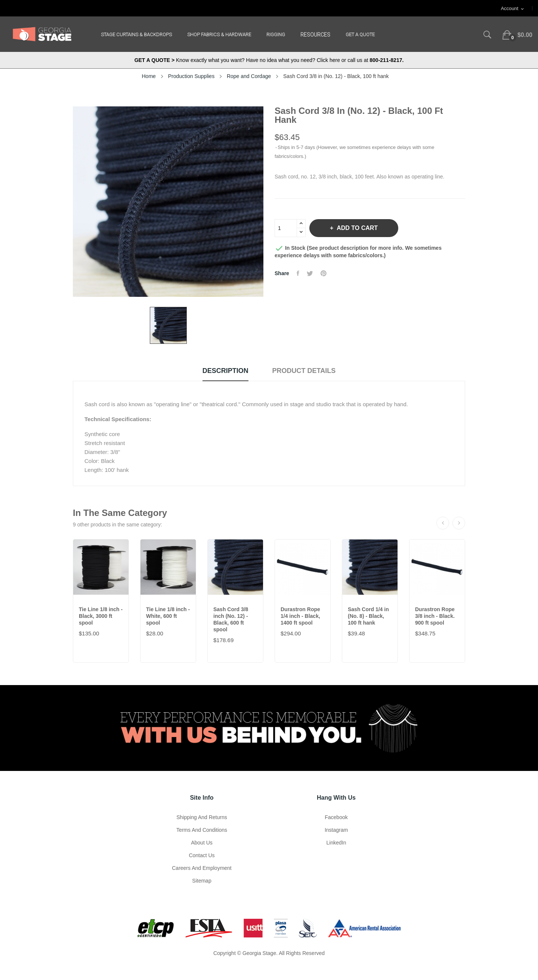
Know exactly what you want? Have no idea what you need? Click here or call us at (269, 60)
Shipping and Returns (202, 817)
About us (202, 843)
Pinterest (324, 273)
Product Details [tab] (304, 371)
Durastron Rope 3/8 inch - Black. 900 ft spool (435, 616)
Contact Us (202, 855)
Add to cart (356, 228)
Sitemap (202, 881)
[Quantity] (286, 228)
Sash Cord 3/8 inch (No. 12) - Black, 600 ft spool (231, 619)
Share (298, 273)
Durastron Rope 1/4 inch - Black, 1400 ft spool (300, 616)
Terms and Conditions (202, 830)
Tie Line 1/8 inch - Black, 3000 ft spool (101, 616)
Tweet (310, 273)
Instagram (336, 830)
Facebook (336, 817)
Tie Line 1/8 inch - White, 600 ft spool (168, 616)
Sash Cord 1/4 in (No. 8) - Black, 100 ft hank (368, 616)
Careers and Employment (202, 868)
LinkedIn (336, 843)
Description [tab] (225, 371)
